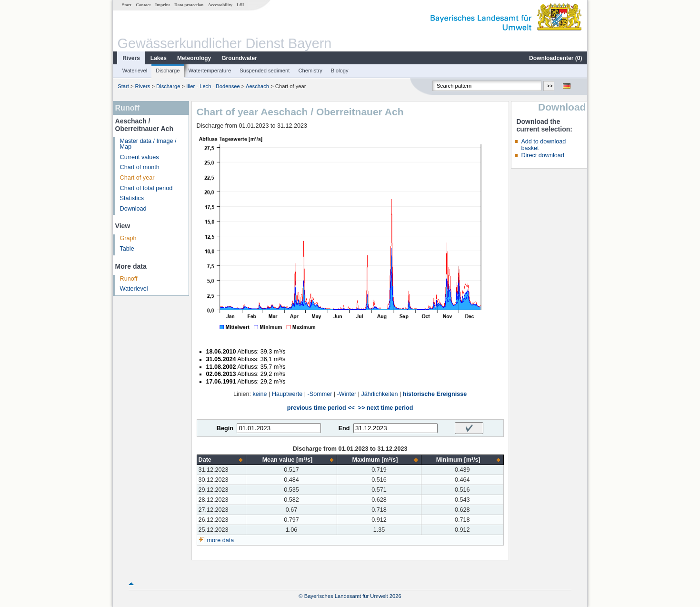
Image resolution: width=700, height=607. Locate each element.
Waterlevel (135, 71)
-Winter (347, 394)
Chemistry (310, 71)
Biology (340, 71)
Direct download (542, 155)
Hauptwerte (287, 394)
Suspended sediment (265, 71)
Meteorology (194, 58)
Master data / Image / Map (148, 144)
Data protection (189, 5)
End (344, 428)
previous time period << (321, 408)
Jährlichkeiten (380, 394)
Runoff (129, 279)
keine (260, 394)
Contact (143, 5)
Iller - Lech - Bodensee (213, 86)
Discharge (168, 71)
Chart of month (140, 167)
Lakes (159, 58)
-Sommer (320, 394)
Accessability (220, 5)
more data (221, 540)
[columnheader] (221, 460)
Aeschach (257, 86)
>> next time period (385, 408)
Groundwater (239, 58)
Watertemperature (210, 71)
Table (127, 249)
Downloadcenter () (555, 58)
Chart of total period (146, 188)
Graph (128, 238)
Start (127, 5)
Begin (225, 428)
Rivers (131, 58)
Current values (140, 157)
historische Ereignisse (435, 394)
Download (133, 209)
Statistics (132, 198)
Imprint (163, 5)
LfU (240, 5)
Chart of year (137, 178)
